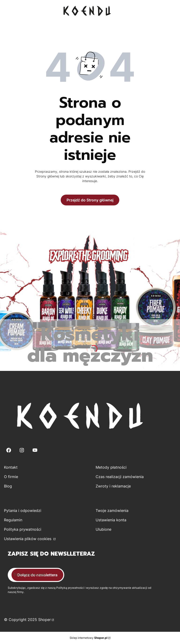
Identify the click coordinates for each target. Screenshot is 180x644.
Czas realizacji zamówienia (120, 477)
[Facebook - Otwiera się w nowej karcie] (9, 450)
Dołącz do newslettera (37, 575)
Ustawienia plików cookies (28, 539)
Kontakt (11, 467)
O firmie (11, 477)
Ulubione (103, 529)
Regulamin (13, 520)
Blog (8, 486)
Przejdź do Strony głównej (90, 200)
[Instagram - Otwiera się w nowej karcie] (22, 450)
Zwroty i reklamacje (113, 486)
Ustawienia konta (111, 520)
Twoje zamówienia (112, 510)
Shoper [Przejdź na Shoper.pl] (45, 620)
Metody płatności (111, 467)
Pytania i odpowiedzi (23, 510)
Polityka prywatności (23, 529)
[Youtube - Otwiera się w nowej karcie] (35, 450)
